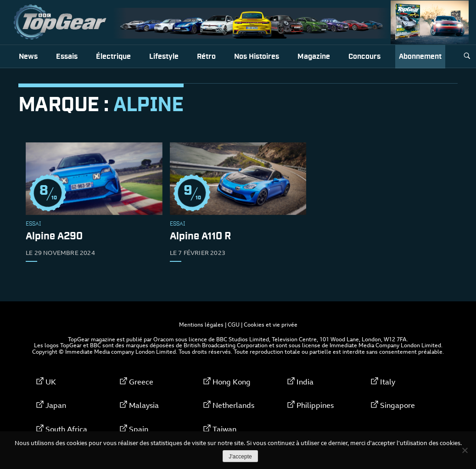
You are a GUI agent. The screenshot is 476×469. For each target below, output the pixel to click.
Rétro (206, 57)
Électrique (113, 57)
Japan (56, 405)
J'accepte (240, 457)
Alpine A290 (54, 237)
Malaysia (144, 405)
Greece (141, 382)
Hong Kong (232, 382)
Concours (364, 57)
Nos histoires (257, 57)
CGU (234, 324)
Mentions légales (201, 324)
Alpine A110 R (200, 237)
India (305, 382)
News (28, 57)
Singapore (398, 405)
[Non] (465, 450)
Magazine (314, 57)
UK (51, 382)
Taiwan (224, 429)
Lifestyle (164, 57)
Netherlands (233, 405)
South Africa (66, 429)
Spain (139, 429)
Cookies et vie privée (271, 324)
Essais (67, 57)
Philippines (315, 405)
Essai (33, 224)
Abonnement (420, 57)
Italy (388, 382)
